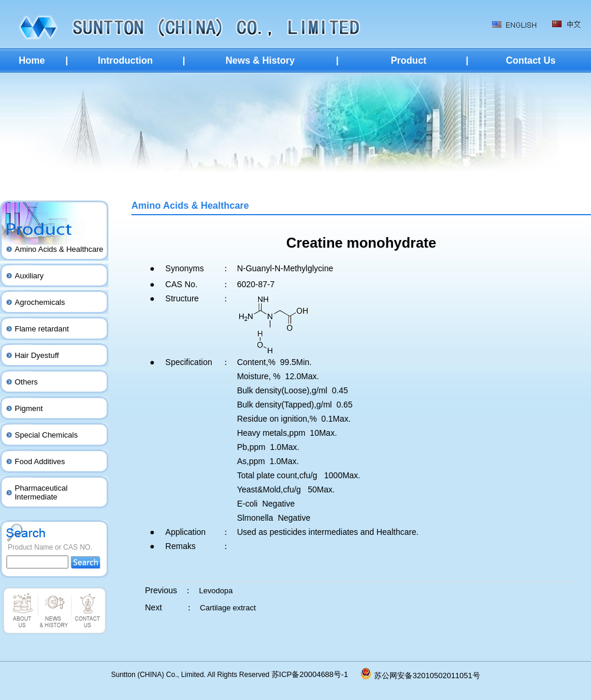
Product (408, 60)
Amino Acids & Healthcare (59, 249)
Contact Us (530, 60)
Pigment (29, 408)
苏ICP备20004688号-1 (316, 674)
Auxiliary (29, 276)
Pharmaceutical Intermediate (41, 492)
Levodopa (216, 591)
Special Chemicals (46, 435)
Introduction (125, 60)
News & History (260, 60)
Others (26, 382)
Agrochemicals (40, 302)
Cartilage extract (228, 608)
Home (32, 60)
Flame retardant (42, 329)
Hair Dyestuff (37, 355)
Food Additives (40, 461)
